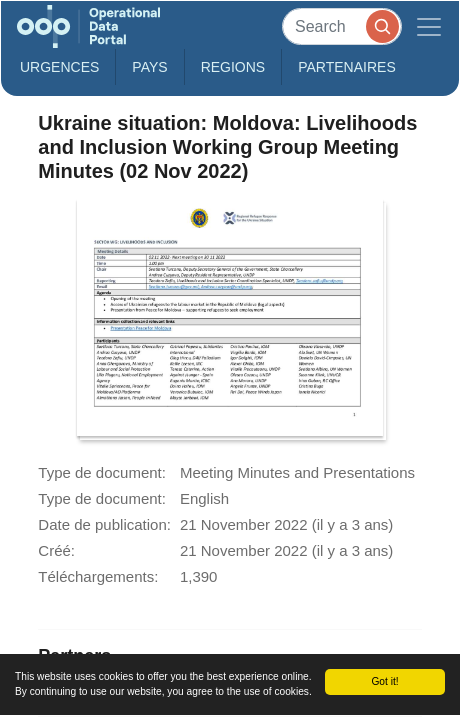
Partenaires (347, 67)
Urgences (59, 67)
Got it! (384, 681)
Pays (149, 67)
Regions (233, 67)
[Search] (342, 26)
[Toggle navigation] (429, 26)
